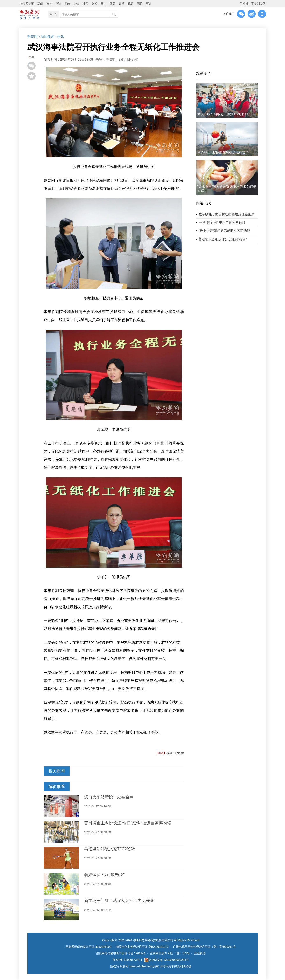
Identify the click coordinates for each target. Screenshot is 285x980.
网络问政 (204, 203)
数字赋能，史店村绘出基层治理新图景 (227, 214)
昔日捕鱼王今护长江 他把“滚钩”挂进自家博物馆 (128, 823)
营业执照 (200, 953)
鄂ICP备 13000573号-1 (127, 960)
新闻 (40, 4)
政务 (49, 4)
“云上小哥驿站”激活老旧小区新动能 (224, 231)
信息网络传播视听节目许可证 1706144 (121, 953)
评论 (58, 4)
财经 (94, 4)
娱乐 (122, 4)
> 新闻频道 (46, 36)
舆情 (76, 4)
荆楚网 (32, 36)
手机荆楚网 (258, 4)
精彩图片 (204, 74)
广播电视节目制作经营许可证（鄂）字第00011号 (204, 947)
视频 (131, 4)
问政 (67, 4)
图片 (140, 4)
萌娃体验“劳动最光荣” (105, 875)
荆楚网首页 (27, 4)
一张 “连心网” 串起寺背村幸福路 (222, 223)
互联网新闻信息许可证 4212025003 (88, 947)
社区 (85, 4)
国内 (104, 4)
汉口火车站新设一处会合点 (109, 797)
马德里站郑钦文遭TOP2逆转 (110, 849)
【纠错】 (161, 753)
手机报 (244, 4)
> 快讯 (59, 36)
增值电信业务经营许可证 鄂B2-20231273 (142, 947)
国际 (113, 4)
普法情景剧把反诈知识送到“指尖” (223, 239)
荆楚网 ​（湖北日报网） (123, 59)
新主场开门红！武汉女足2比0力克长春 (119, 901)
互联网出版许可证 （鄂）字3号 (170, 953)
